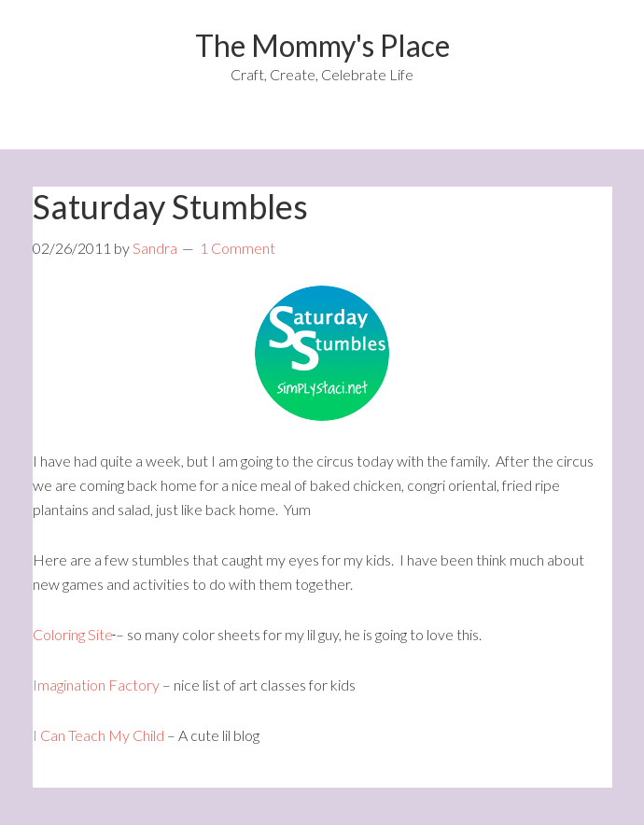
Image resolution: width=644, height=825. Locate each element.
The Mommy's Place (322, 45)
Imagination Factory (98, 685)
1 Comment (238, 248)
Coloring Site (73, 634)
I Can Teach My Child (98, 735)
